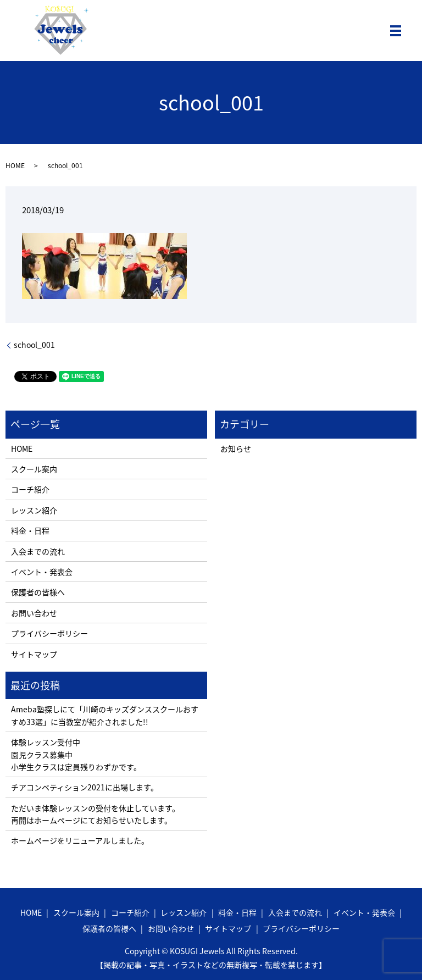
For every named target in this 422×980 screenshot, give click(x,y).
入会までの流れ (38, 551)
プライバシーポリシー (49, 633)
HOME (15, 165)
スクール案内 (34, 469)
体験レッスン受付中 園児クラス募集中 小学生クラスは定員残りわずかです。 (76, 754)
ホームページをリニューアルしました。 (80, 840)
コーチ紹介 (30, 489)
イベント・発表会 (42, 572)
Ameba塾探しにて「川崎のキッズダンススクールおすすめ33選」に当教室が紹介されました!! (105, 715)
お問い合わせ (34, 613)
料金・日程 (30, 530)
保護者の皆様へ (38, 592)
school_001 (34, 345)
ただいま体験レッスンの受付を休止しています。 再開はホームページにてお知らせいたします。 (95, 814)
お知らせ (236, 449)
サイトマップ (34, 654)
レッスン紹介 (34, 510)
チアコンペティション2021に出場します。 (85, 787)
